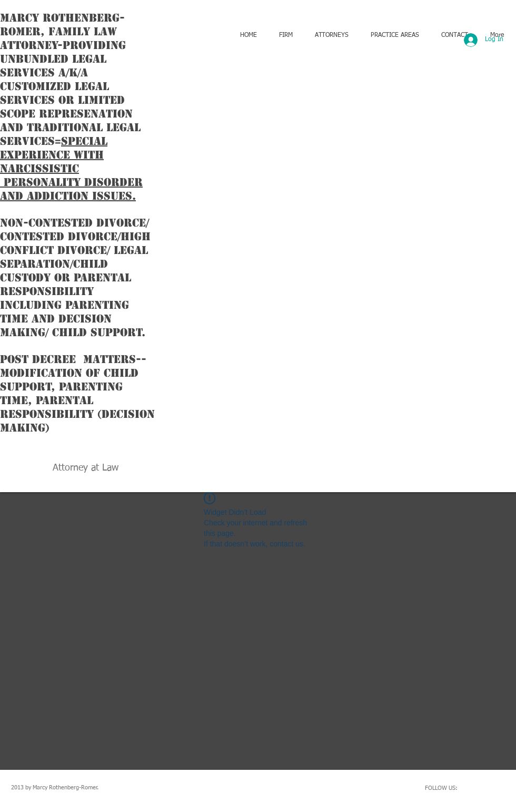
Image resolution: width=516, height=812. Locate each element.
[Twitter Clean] (492, 787)
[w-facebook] (476, 787)
